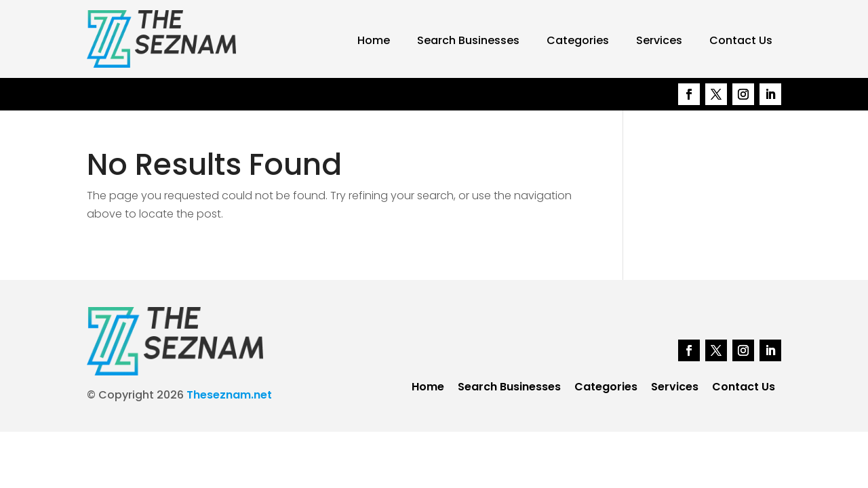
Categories (578, 40)
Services (659, 40)
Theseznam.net (229, 395)
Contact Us (741, 40)
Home (374, 40)
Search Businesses (468, 40)
